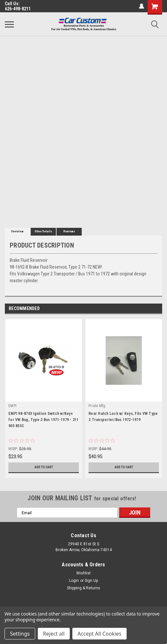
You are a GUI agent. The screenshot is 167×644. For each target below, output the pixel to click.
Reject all (54, 634)
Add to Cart (44, 467)
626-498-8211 (18, 9)
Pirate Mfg (97, 406)
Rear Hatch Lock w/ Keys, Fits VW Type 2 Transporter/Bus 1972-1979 (123, 417)
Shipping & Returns (83, 588)
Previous (148, 309)
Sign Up (91, 581)
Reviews (69, 231)
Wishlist (83, 573)
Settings (20, 634)
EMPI (12, 406)
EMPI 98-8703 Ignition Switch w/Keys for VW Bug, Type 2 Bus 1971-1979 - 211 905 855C (44, 420)
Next (157, 309)
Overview (17, 231)
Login (74, 581)
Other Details (43, 231)
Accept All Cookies (99, 634)
